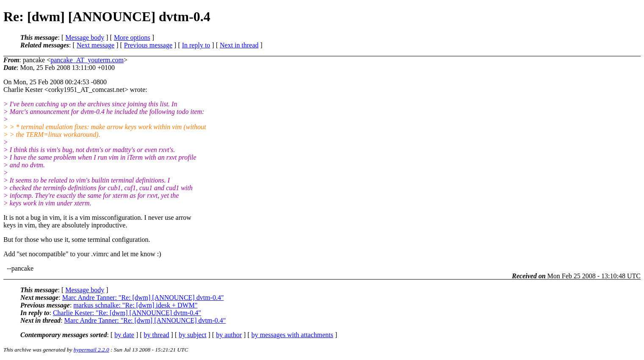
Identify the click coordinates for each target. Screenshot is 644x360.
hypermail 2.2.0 (91, 350)
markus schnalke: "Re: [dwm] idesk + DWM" (135, 305)
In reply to (196, 45)
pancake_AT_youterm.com (87, 60)
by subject (192, 335)
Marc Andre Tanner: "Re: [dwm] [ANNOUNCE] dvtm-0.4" (143, 298)
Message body (85, 37)
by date (124, 335)
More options (132, 37)
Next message (95, 45)
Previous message (148, 45)
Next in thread (239, 45)
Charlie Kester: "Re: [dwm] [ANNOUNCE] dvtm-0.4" (127, 313)
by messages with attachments (292, 335)
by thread (157, 335)
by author (229, 335)
